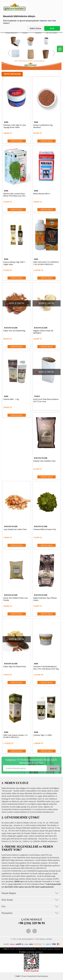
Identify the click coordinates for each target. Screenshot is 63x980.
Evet (52, 28)
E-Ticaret (23, 976)
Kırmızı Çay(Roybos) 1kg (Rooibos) (43, 126)
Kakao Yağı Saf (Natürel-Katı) (15, 667)
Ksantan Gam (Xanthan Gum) (44, 461)
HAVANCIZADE (11, 328)
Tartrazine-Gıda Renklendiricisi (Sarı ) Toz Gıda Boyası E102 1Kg (46, 668)
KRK (6, 122)
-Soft (17, 976)
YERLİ (37, 396)
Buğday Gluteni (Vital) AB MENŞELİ (43, 332)
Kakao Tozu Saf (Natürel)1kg (14, 331)
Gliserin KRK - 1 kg (11, 399)
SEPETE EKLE (17, 141)
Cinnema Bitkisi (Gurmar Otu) (45, 529)
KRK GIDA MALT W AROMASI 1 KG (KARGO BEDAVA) (46, 263)
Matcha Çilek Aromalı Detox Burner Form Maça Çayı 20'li (15, 195)
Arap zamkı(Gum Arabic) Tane (15, 529)
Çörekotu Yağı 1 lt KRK (43, 735)
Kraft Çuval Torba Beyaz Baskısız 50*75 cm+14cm (46, 400)
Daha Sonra (35, 28)
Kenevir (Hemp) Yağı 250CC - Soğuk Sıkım (15, 263)
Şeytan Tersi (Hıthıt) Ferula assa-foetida (16, 599)
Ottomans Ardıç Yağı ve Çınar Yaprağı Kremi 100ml (15, 126)
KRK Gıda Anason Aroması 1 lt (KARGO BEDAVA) (15, 736)
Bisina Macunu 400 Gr (42, 194)
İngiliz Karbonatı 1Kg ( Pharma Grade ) (45, 599)
